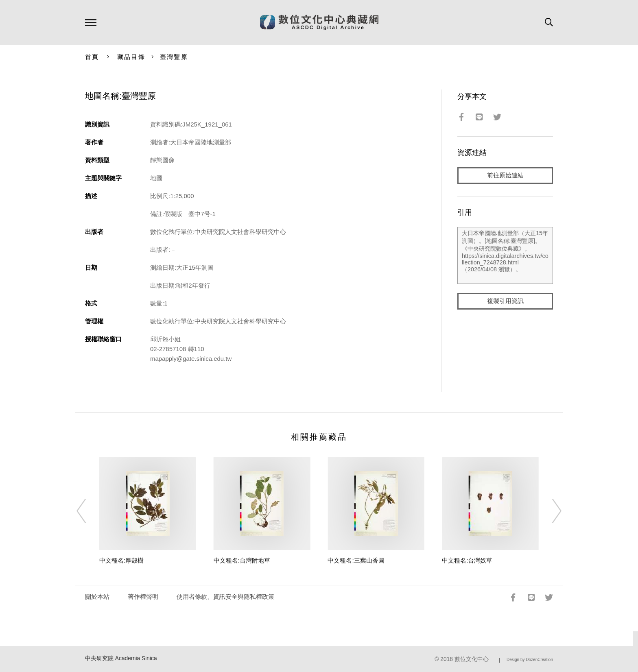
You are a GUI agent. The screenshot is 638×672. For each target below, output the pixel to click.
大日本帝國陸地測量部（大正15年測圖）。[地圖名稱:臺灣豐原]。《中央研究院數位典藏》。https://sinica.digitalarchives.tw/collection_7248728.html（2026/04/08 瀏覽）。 (505, 256)
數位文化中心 (472, 659)
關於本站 (97, 597)
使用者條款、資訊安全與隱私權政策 (225, 597)
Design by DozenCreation (530, 660)
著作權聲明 (143, 597)
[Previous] (89, 511)
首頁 (92, 57)
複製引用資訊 (505, 302)
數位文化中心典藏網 (319, 22)
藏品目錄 (131, 57)
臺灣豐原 (174, 57)
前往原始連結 (505, 176)
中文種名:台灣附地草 (242, 560)
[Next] (549, 511)
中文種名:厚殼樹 (121, 560)
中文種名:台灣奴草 (467, 560)
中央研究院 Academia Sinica (121, 658)
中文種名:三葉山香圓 (356, 560)
